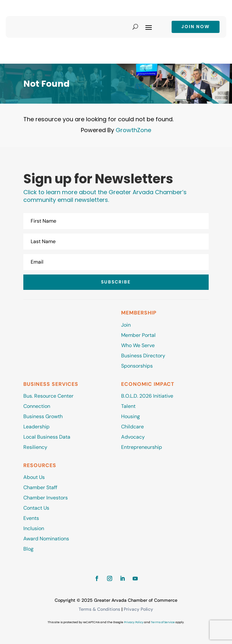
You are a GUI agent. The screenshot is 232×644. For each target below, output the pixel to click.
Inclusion (34, 528)
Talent (128, 406)
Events (31, 518)
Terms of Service (163, 622)
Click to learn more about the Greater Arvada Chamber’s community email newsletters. (105, 196)
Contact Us (36, 508)
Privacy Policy (138, 609)
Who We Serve (138, 345)
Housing (131, 416)
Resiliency (35, 447)
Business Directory (143, 356)
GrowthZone (133, 130)
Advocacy (133, 437)
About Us (34, 477)
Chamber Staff (40, 487)
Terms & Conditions (99, 609)
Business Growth (43, 416)
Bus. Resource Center (48, 396)
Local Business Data (47, 437)
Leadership (36, 427)
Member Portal (138, 335)
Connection (37, 406)
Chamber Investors (46, 498)
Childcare (132, 427)
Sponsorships (137, 366)
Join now (195, 27)
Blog (28, 549)
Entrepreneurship (142, 447)
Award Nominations (46, 539)
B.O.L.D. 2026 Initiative (147, 396)
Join (126, 325)
